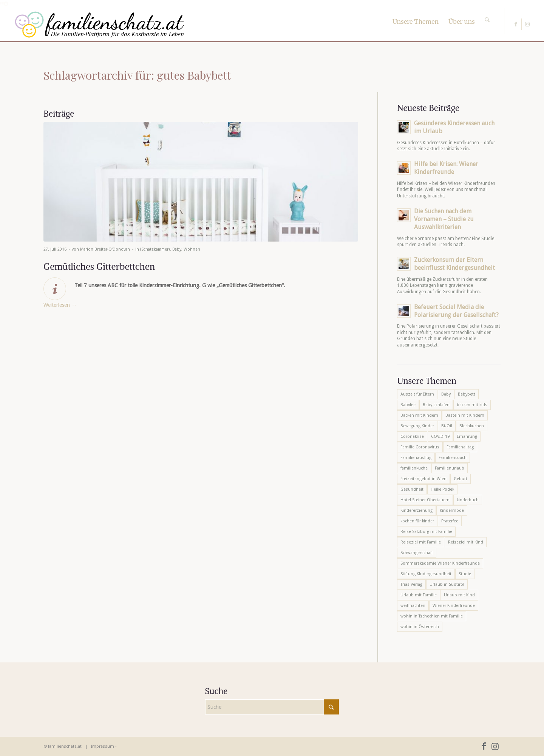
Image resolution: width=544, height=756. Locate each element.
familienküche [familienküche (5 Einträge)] (414, 468)
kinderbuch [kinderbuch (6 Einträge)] (468, 500)
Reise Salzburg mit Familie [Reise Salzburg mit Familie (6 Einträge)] (426, 532)
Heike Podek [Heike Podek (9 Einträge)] (442, 489)
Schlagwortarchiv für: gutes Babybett (137, 75)
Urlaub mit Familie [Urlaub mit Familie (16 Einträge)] (419, 595)
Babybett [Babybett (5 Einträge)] (467, 394)
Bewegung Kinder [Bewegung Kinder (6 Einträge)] (417, 426)
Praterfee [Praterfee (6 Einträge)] (450, 521)
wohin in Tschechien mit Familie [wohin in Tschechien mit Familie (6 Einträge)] (432, 616)
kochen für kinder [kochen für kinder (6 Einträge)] (417, 521)
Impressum (103, 746)
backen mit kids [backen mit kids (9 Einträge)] (472, 405)
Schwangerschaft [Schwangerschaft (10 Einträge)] (417, 553)
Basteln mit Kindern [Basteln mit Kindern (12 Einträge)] (465, 415)
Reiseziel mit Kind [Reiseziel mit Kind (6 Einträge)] (466, 542)
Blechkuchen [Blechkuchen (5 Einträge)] (472, 426)
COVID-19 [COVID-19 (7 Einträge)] (440, 437)
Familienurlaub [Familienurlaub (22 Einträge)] (450, 468)
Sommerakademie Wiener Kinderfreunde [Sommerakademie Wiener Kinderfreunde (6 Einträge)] (440, 563)
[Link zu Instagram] (527, 24)
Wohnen (192, 249)
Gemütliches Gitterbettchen (99, 266)
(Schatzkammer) (155, 249)
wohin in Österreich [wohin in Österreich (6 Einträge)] (420, 627)
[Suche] (487, 13)
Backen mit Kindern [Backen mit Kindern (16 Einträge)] (419, 415)
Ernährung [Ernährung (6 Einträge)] (467, 437)
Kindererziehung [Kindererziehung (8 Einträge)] (416, 510)
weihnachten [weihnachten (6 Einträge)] (413, 606)
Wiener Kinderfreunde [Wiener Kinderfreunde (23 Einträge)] (454, 606)
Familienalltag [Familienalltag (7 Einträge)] (460, 447)
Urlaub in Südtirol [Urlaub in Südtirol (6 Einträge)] (447, 584)
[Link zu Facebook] (516, 24)
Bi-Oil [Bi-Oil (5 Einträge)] (447, 426)
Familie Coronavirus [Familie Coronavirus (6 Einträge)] (420, 447)
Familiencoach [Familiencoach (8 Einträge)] (453, 458)
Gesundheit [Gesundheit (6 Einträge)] (412, 489)
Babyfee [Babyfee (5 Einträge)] (408, 405)
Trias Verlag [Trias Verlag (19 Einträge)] (411, 584)
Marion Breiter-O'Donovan (105, 249)
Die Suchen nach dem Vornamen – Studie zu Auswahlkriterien (444, 219)
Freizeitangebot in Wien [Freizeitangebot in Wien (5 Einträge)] (423, 479)
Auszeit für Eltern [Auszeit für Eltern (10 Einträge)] (417, 394)
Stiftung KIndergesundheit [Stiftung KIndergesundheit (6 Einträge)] (426, 574)
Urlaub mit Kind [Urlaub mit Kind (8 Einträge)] (459, 595)
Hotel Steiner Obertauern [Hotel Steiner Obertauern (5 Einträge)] (425, 500)
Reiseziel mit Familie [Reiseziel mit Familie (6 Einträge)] (421, 542)
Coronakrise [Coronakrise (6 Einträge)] (412, 437)
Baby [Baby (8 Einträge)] (446, 394)
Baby (177, 249)
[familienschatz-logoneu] (100, 25)
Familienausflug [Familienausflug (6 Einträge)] (416, 458)
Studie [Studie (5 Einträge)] (465, 574)
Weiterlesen (60, 305)
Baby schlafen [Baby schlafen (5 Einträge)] (436, 405)
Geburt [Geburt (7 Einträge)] (461, 479)
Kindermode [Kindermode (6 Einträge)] (452, 510)
